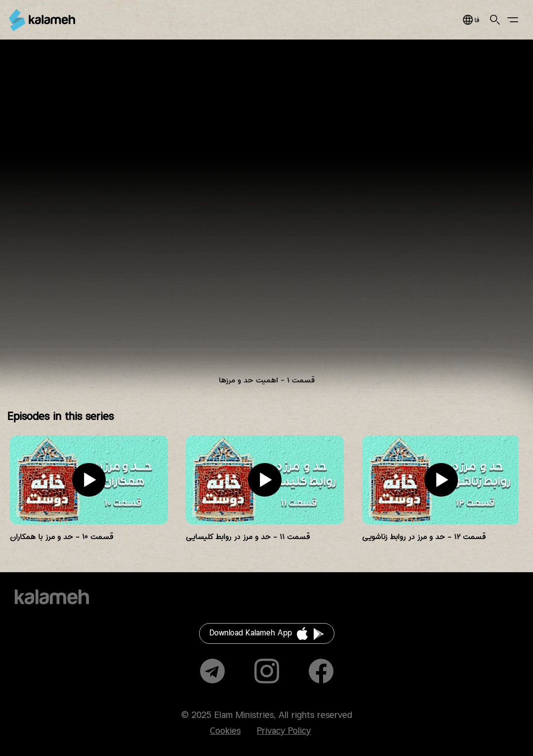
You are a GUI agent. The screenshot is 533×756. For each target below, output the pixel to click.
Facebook (321, 671)
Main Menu (513, 20)
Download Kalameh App (251, 633)
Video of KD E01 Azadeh (266, 220)
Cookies (225, 731)
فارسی (471, 20)
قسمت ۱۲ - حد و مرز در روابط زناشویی (424, 537)
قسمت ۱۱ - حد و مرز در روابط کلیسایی (248, 537)
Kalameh (42, 20)
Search (495, 20)
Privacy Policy (284, 731)
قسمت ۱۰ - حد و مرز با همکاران (61, 537)
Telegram (212, 671)
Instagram (267, 671)
